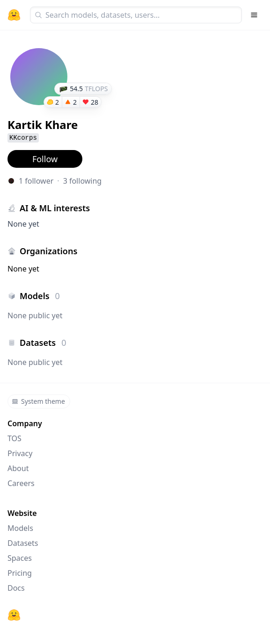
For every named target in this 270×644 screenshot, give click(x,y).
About (18, 468)
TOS (15, 438)
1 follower (36, 181)
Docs (16, 588)
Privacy (20, 453)
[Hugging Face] (14, 615)
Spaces (20, 558)
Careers (21, 483)
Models (20, 528)
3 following (83, 181)
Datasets (23, 543)
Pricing (20, 573)
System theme (38, 401)
